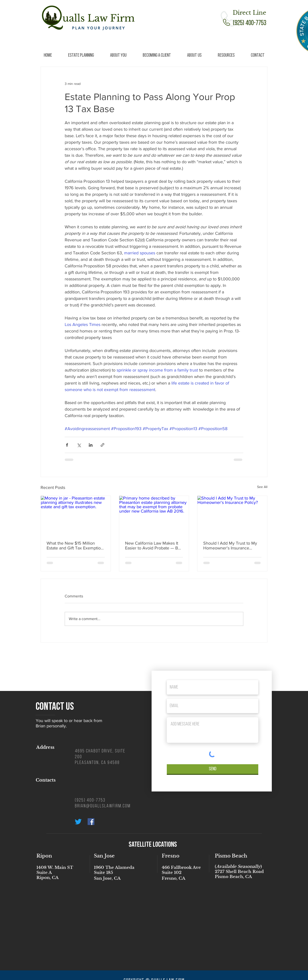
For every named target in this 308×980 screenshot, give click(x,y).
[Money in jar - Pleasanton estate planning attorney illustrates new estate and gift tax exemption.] (76, 515)
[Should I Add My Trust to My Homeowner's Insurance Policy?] (232, 515)
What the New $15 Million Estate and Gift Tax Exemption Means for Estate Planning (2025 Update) (75, 546)
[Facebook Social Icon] (91, 822)
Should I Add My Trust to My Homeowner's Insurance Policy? (230, 546)
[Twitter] (78, 822)
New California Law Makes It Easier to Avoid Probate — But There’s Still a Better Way (153, 546)
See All (262, 487)
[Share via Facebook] (67, 445)
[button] (81, 56)
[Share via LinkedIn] (91, 445)
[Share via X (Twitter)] (79, 445)
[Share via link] (102, 445)
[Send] (213, 769)
